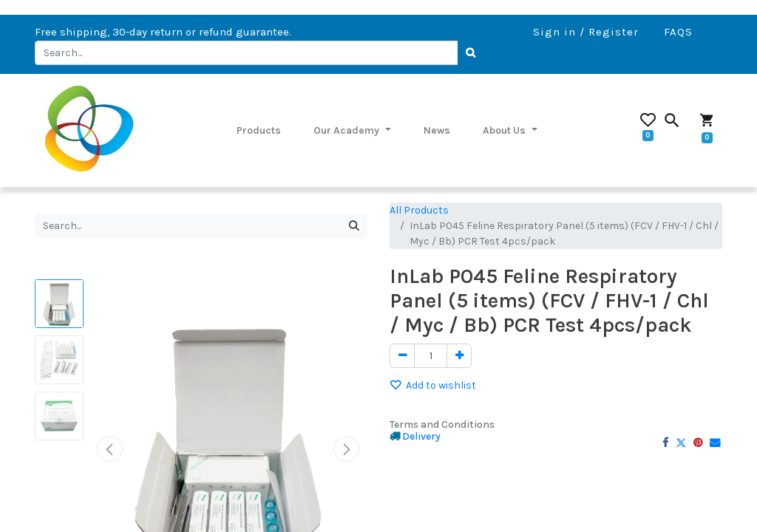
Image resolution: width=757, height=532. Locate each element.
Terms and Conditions (442, 424)
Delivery (421, 436)
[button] (110, 449)
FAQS (678, 32)
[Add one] (459, 356)
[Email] (715, 443)
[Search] (472, 53)
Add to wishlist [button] (433, 385)
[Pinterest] (698, 443)
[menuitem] (259, 130)
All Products (419, 210)
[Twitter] (681, 443)
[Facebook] (665, 443)
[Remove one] (402, 356)
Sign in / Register (586, 32)
